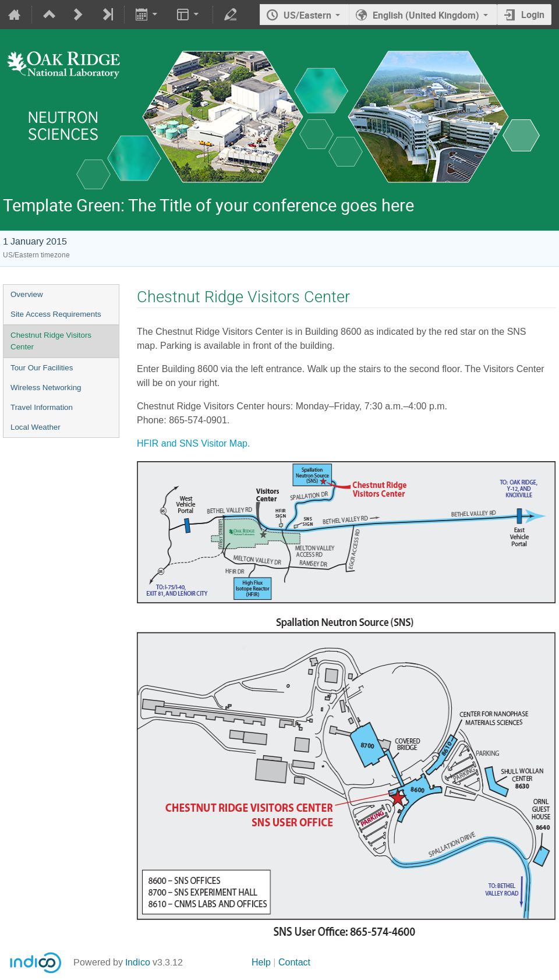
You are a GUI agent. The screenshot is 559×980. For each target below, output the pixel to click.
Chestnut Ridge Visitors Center (51, 341)
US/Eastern (307, 15)
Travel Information (42, 407)
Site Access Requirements (56, 314)
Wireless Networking (46, 388)
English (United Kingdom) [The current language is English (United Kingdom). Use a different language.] (426, 15)
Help (261, 962)
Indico (138, 962)
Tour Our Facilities (42, 368)
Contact (294, 962)
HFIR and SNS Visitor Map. (193, 443)
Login (533, 15)
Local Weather (36, 427)
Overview (27, 294)
